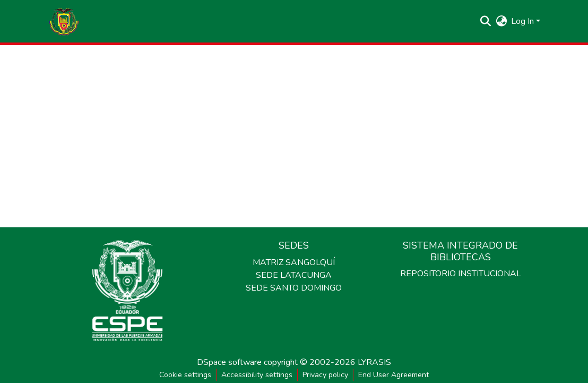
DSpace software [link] (229, 362)
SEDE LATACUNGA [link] (294, 275)
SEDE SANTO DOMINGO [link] (294, 288)
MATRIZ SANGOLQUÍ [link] (294, 262)
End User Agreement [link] (394, 375)
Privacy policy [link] (325, 375)
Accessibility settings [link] (257, 375)
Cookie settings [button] (185, 375)
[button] (64, 21)
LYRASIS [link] (374, 362)
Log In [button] (524, 21)
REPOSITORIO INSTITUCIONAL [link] (461, 274)
